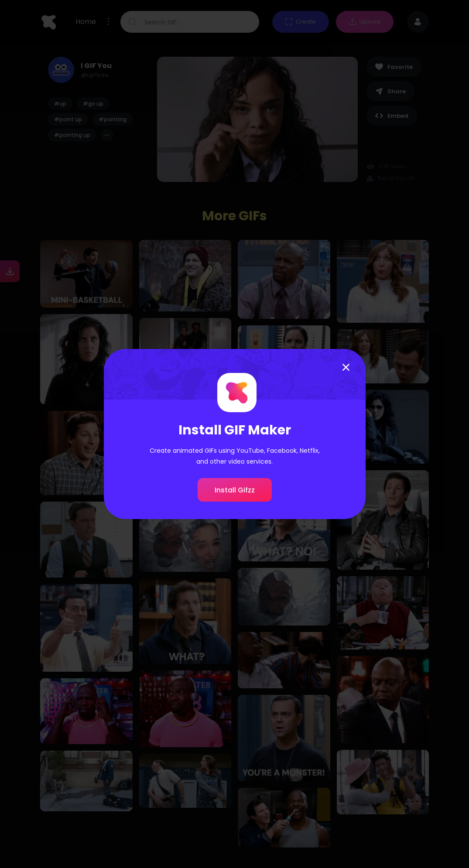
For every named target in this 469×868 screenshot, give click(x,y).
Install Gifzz (235, 490)
